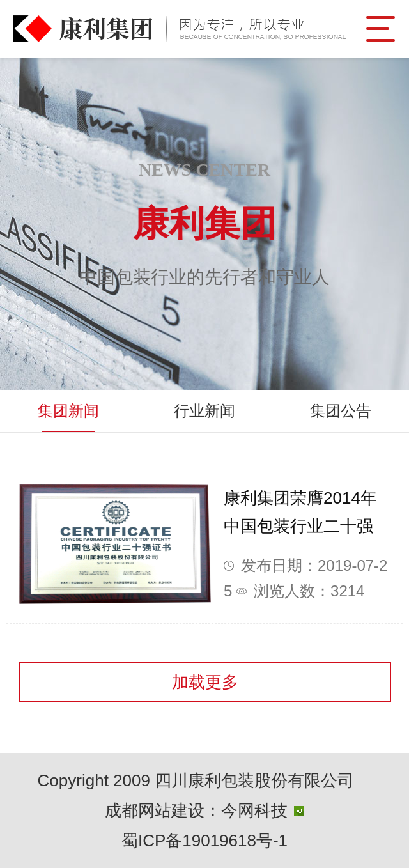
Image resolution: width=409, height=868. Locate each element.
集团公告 (341, 411)
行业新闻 (204, 411)
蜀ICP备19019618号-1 (204, 841)
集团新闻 (68, 411)
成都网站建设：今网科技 (204, 810)
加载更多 (205, 682)
